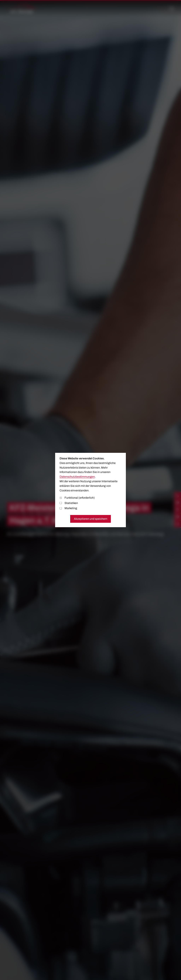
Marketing (68, 508)
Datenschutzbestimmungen (77, 477)
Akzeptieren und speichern (91, 519)
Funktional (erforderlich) (77, 498)
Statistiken (69, 503)
